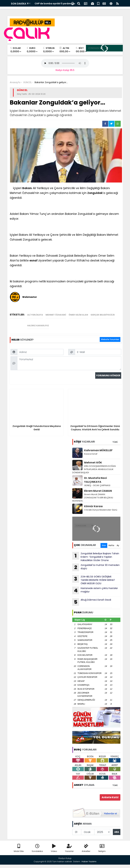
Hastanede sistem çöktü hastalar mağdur (95, 590)
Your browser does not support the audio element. (65, 63)
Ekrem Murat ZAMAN (98, 491)
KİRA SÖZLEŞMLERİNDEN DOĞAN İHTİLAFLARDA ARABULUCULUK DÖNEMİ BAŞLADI (94, 469)
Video (54, 848)
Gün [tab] (104, 545)
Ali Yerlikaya (35, 315)
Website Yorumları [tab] (110, 339)
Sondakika (37, 848)
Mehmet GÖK (93, 463)
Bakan (27, 188)
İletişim (102, 848)
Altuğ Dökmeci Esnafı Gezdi (92, 602)
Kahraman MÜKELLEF (98, 450)
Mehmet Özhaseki (56, 315)
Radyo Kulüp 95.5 (65, 70)
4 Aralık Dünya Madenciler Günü (101, 510)
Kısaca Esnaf (91, 454)
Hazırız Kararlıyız (38, 326)
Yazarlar (69, 848)
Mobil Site (19, 848)
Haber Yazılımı (89, 861)
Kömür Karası (93, 506)
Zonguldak (95, 193)
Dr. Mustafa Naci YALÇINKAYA (96, 480)
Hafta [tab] (111, 545)
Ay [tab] (118, 545)
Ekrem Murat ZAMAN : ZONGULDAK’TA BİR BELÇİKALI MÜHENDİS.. (93, 498)
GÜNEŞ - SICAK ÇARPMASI (97, 485)
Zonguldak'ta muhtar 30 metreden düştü (96, 567)
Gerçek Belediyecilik (103, 315)
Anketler (86, 848)
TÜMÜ (115, 442)
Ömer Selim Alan (78, 315)
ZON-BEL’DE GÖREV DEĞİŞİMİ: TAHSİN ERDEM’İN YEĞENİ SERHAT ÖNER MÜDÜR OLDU (94, 580)
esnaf (34, 260)
